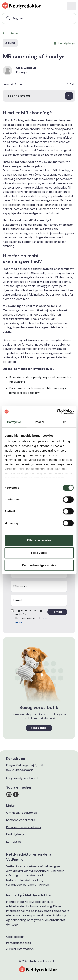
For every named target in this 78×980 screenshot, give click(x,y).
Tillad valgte (39, 553)
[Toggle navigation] (71, 6)
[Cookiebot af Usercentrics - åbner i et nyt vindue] (57, 411)
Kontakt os (14, 842)
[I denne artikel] (39, 96)
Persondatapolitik (19, 943)
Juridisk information (20, 949)
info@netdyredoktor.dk (23, 778)
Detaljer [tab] (39, 422)
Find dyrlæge (15, 834)
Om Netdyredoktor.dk (22, 813)
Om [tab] (64, 422)
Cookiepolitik (15, 937)
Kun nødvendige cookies (39, 565)
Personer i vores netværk (24, 827)
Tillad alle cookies (39, 540)
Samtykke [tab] (14, 422)
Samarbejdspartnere (21, 820)
